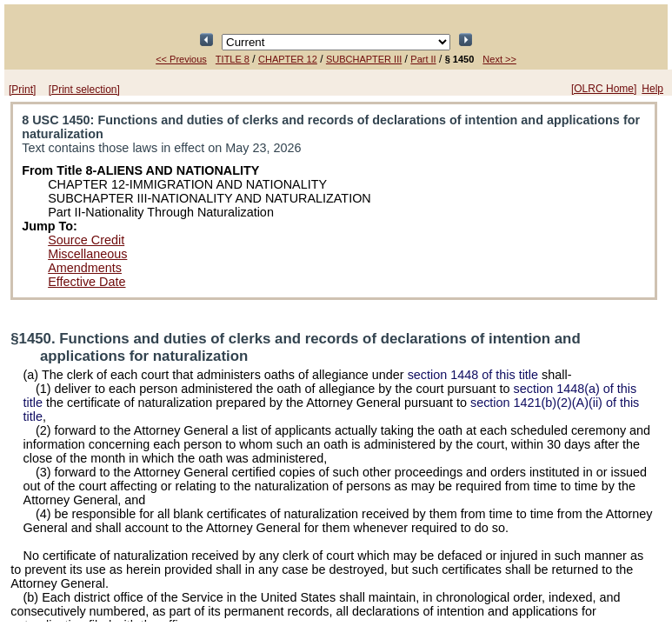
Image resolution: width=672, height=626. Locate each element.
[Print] (22, 90)
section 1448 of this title (473, 375)
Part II (423, 59)
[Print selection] (84, 90)
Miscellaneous (87, 254)
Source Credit (86, 240)
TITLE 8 (233, 59)
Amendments (85, 268)
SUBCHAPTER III (364, 59)
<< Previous (181, 59)
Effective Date (86, 282)
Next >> (499, 59)
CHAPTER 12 (288, 59)
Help (652, 89)
